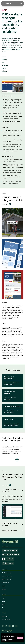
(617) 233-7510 (5, 617)
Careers (3, 605)
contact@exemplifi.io (6, 620)
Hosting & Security (6, 579)
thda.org (4, 71)
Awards (3, 601)
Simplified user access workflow (10, 524)
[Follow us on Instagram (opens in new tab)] (13, 626)
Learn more (5, 641)
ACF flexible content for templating (10, 491)
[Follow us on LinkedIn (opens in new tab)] (16, 626)
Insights (3, 598)
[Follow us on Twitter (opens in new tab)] (3, 626)
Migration (4, 586)
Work (3, 608)
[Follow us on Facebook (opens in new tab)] (6, 626)
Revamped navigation (9, 531)
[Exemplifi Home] (7, 3)
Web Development (6, 573)
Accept (20, 638)
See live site (6, 204)
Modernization (5, 583)
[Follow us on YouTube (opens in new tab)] (10, 626)
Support (4, 589)
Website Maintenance (7, 576)
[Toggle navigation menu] (21, 3)
